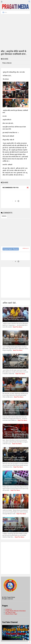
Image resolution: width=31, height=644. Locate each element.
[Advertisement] (15, 32)
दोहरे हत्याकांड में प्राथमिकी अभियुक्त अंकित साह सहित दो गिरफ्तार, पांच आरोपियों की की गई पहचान (15, 434)
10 (5, 522)
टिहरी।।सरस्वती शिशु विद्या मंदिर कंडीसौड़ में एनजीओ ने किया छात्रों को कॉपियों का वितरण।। (15, 528)
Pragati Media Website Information (15, 611)
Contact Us (9, 609)
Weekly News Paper (11, 614)
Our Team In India (10, 612)
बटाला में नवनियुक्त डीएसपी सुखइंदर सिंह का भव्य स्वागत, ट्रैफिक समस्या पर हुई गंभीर (15, 341)
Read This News (17, 327)
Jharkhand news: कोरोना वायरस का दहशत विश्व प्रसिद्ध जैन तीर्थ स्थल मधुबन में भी (15, 481)
